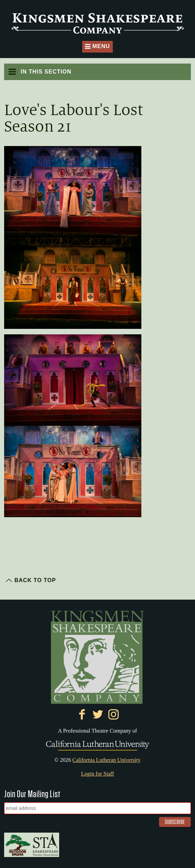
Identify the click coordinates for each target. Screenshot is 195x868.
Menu (97, 47)
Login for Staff (98, 774)
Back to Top (35, 580)
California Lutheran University (106, 760)
